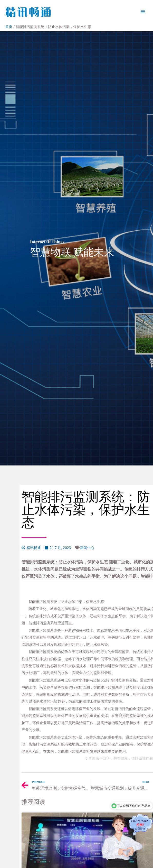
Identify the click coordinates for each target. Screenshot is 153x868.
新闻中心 (87, 548)
